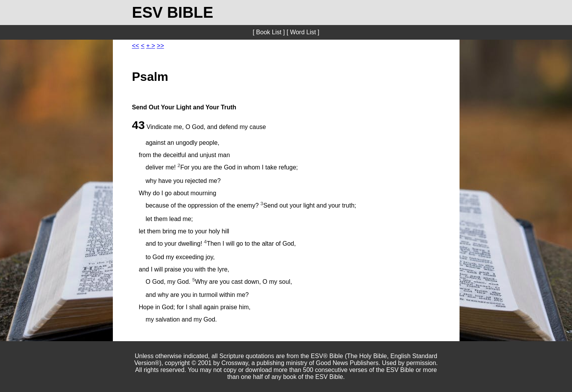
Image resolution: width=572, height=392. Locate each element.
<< (136, 46)
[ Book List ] (269, 32)
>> (160, 46)
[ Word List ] (303, 32)
